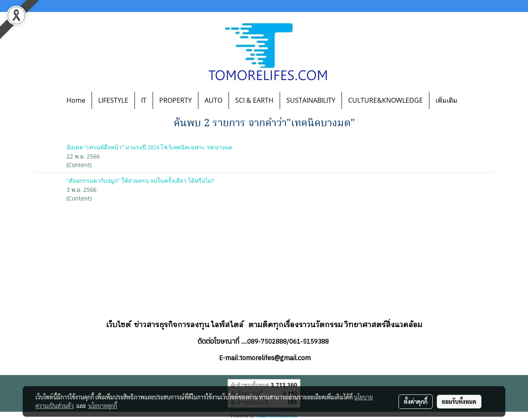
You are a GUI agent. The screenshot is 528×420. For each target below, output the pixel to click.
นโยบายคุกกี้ (103, 406)
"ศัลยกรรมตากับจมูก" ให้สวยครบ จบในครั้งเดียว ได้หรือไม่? (140, 181)
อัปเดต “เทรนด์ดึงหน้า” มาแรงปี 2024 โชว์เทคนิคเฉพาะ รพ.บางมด (149, 147)
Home (76, 100)
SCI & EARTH (254, 100)
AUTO (213, 100)
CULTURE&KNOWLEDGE (385, 100)
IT (144, 100)
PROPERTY (176, 100)
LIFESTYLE (113, 100)
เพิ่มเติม (447, 100)
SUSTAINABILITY (311, 100)
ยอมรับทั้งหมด (459, 401)
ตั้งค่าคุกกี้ (416, 401)
